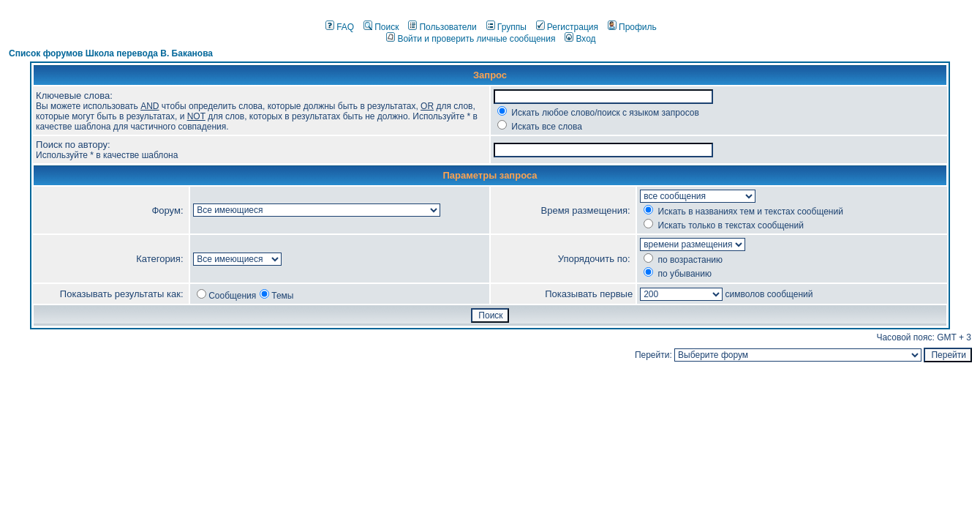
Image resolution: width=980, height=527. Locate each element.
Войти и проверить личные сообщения (471, 39)
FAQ (340, 27)
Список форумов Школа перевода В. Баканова (111, 53)
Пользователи (442, 27)
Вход (580, 39)
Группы (506, 27)
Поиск (381, 27)
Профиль (632, 27)
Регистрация (567, 27)
